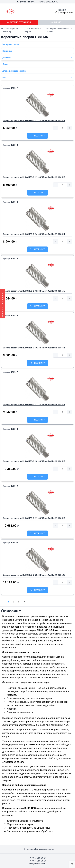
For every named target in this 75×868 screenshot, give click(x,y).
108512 (14, 88)
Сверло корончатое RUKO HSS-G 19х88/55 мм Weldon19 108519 (34, 518)
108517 (14, 372)
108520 (14, 543)
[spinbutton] (63, 128)
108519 (14, 486)
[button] (56, 128)
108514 (14, 202)
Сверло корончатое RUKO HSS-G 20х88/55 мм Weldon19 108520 (34, 575)
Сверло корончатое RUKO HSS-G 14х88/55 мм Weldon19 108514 (34, 234)
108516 (14, 316)
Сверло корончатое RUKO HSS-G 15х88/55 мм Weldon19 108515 (34, 291)
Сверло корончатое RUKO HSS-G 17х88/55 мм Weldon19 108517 (34, 405)
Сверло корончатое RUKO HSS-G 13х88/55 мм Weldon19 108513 (34, 177)
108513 (14, 145)
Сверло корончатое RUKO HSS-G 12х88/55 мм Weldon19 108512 (34, 121)
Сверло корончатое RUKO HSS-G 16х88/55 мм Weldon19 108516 (34, 348)
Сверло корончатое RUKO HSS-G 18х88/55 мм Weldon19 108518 (34, 461)
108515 (14, 259)
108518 (14, 429)
